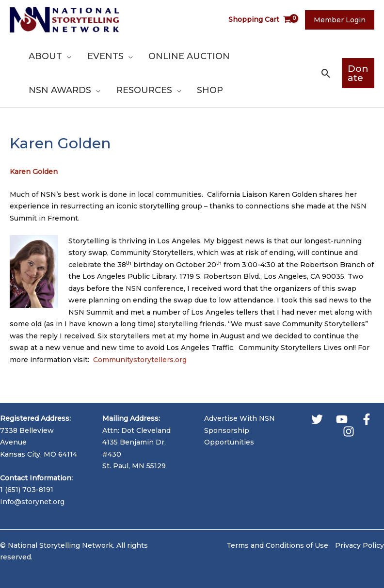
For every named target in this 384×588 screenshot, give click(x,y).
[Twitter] (317, 419)
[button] (323, 73)
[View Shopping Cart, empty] (264, 20)
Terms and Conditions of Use (277, 545)
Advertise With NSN (240, 418)
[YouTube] (342, 419)
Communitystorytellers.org (140, 360)
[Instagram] (349, 431)
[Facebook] (367, 419)
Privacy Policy (360, 545)
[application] (66, 56)
